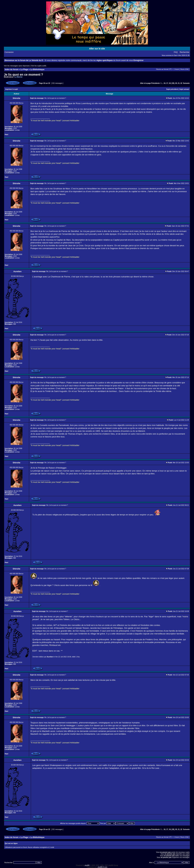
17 (167, 83)
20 (176, 83)
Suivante (186, 83)
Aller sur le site (97, 49)
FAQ (176, 52)
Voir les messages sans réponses (17, 66)
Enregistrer (139, 60)
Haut (6, 134)
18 (170, 83)
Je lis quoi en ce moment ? (23, 75)
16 (165, 83)
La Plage (24, 69)
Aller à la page (145, 83)
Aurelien (50, 657)
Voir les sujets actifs (39, 66)
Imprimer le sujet (12, 89)
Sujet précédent (172, 89)
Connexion (9, 52)
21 (179, 83)
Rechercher (185, 52)
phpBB (87, 865)
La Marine (18, 77)
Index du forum (12, 69)
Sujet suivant (184, 89)
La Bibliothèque (37, 69)
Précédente (156, 83)
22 (181, 83)
